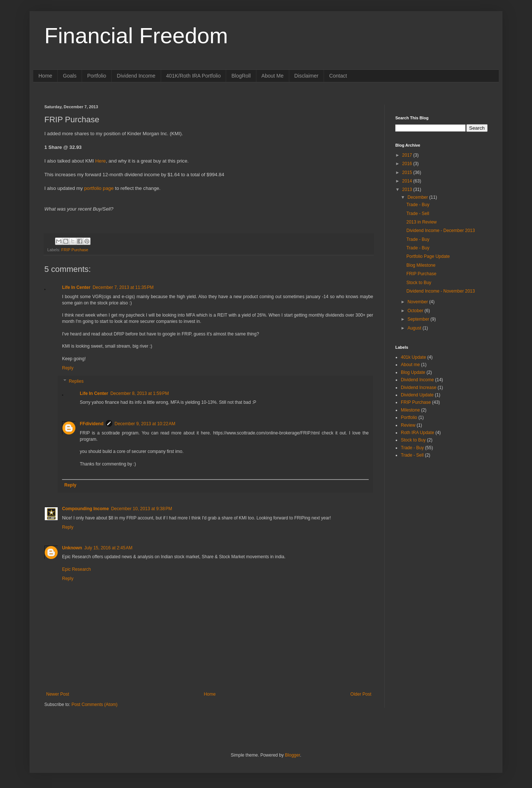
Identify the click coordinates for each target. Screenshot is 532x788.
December (418, 197)
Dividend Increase (419, 388)
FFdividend (92, 424)
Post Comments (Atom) (94, 705)
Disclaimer (306, 76)
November (418, 302)
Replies (76, 381)
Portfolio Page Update (428, 256)
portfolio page (99, 188)
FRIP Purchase (75, 250)
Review (408, 425)
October (416, 311)
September (419, 319)
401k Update (413, 357)
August (415, 328)
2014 (408, 181)
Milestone (410, 410)
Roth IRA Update (417, 433)
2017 (408, 155)
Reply (68, 368)
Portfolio (97, 76)
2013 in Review (422, 222)
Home (45, 76)
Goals (70, 76)
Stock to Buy (419, 283)
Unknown (72, 548)
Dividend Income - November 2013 (441, 291)
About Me (273, 76)
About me (410, 365)
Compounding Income (86, 509)
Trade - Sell (418, 214)
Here (101, 161)
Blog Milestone (421, 265)
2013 (408, 190)
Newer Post (58, 694)
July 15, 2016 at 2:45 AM (108, 548)
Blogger (292, 755)
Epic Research (76, 569)
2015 (408, 173)
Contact (338, 76)
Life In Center (76, 287)
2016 (408, 164)
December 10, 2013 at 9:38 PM (142, 509)
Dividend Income (136, 76)
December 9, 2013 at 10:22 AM (145, 424)
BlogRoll (241, 76)
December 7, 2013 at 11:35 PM (123, 287)
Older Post (361, 694)
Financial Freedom (136, 36)
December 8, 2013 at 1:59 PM (140, 393)
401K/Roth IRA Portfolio (194, 76)
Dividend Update (417, 395)
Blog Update (413, 372)
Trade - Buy (418, 205)
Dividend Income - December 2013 (441, 231)
